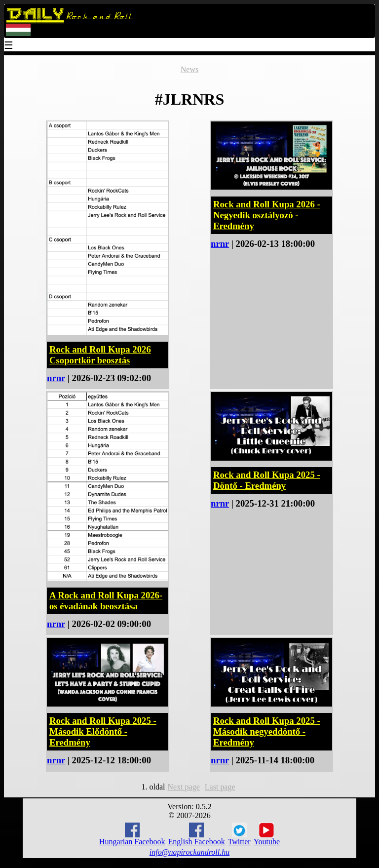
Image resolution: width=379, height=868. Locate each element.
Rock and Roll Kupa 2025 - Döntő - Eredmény (267, 480)
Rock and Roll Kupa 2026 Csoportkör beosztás (100, 355)
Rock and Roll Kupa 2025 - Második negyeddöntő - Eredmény (267, 731)
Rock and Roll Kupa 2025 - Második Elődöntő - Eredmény (103, 731)
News (189, 69)
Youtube (267, 834)
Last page (220, 787)
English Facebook (197, 834)
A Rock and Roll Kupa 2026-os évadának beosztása (106, 601)
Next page (183, 787)
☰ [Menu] (9, 46)
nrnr (56, 378)
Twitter (239, 834)
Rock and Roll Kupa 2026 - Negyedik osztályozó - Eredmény (267, 215)
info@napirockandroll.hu (189, 852)
